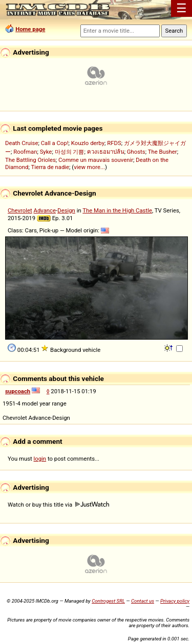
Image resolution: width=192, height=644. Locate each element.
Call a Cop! (55, 143)
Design (66, 210)
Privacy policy (175, 601)
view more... (89, 167)
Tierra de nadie (50, 167)
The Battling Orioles (30, 160)
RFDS (114, 143)
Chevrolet (20, 210)
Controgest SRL (108, 601)
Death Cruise (22, 143)
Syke (46, 152)
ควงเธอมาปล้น (106, 152)
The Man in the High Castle (117, 210)
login (40, 459)
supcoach (18, 391)
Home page (30, 29)
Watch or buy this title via (58, 505)
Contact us (143, 601)
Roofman (25, 152)
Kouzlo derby (88, 143)
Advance (45, 210)
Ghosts (136, 152)
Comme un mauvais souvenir (96, 160)
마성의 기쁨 (70, 152)
